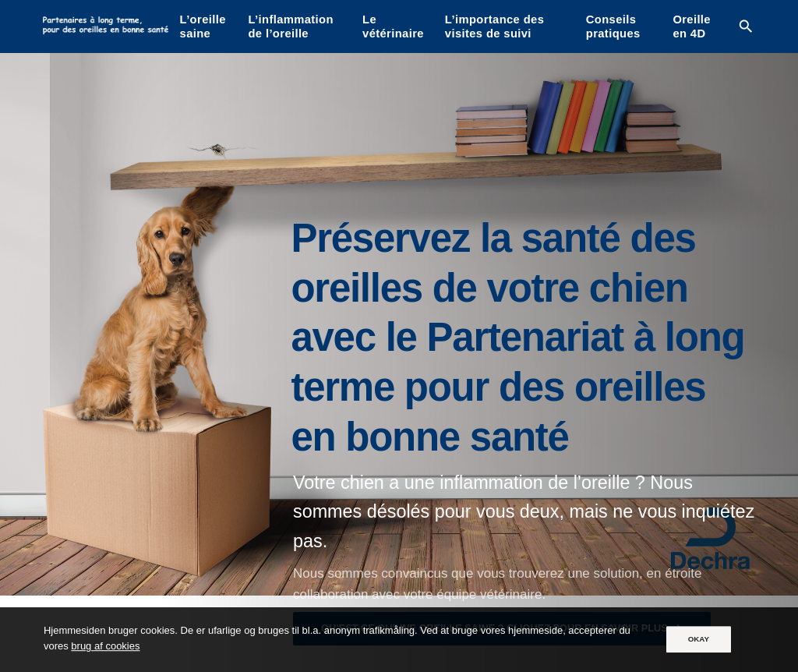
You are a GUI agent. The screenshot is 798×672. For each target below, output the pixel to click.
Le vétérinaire (393, 27)
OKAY (699, 639)
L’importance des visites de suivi (494, 27)
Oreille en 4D (692, 27)
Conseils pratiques (613, 27)
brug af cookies (105, 647)
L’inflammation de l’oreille (290, 27)
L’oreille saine (203, 27)
